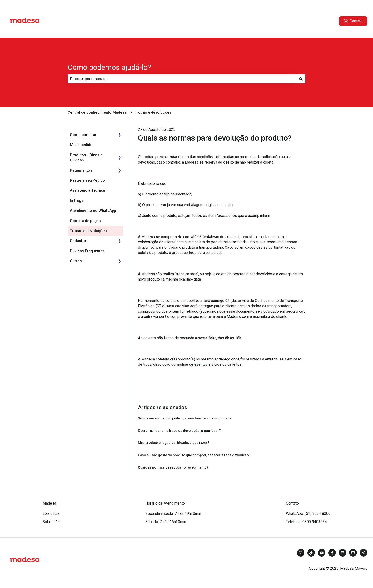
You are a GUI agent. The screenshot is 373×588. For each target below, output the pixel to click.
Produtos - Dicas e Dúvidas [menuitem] (86, 158)
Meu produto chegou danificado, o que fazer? (174, 443)
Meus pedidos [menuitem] (82, 145)
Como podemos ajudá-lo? (109, 67)
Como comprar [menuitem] (83, 135)
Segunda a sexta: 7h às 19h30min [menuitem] (173, 513)
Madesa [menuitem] (49, 503)
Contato (353, 21)
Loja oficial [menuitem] (52, 513)
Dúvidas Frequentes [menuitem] (87, 251)
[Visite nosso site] (363, 553)
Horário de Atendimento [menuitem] (165, 503)
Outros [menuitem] (76, 261)
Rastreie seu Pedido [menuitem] (87, 180)
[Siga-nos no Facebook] (332, 553)
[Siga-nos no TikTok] (311, 553)
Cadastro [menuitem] (78, 241)
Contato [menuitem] (292, 503)
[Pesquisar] (301, 79)
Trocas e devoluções (153, 112)
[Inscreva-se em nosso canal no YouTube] (322, 553)
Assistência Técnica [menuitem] (88, 190)
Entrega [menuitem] (77, 201)
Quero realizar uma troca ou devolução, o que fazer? (179, 431)
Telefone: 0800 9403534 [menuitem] (306, 522)
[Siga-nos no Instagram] (301, 553)
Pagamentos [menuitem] (81, 170)
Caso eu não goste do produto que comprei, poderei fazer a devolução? (194, 455)
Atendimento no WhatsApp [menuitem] (93, 211)
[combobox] (182, 79)
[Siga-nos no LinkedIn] (343, 553)
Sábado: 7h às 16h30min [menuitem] (166, 522)
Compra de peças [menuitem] (85, 221)
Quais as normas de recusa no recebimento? (173, 467)
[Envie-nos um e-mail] (353, 553)
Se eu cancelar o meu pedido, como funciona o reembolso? (185, 418)
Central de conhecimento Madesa (97, 112)
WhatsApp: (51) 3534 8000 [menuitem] (308, 513)
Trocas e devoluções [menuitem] (88, 231)
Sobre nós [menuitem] (51, 522)
